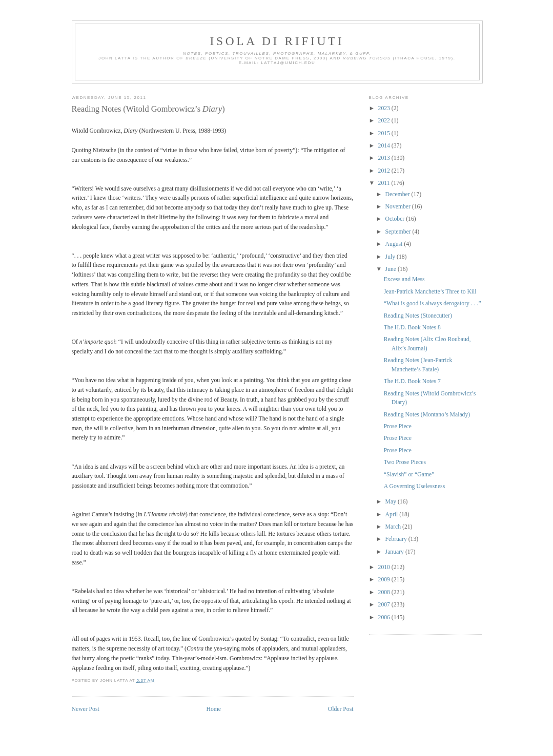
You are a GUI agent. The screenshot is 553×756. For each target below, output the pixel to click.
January (395, 552)
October (396, 219)
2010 (385, 567)
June (392, 269)
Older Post (341, 709)
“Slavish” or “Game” (409, 475)
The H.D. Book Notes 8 (412, 328)
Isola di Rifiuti (277, 41)
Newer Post (86, 709)
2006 (385, 617)
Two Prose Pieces (405, 462)
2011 (385, 183)
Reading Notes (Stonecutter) (418, 316)
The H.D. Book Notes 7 (412, 381)
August (395, 244)
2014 (385, 146)
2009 (385, 580)
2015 (385, 133)
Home (213, 709)
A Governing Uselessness (414, 486)
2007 (385, 605)
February (397, 539)
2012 (385, 171)
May (392, 502)
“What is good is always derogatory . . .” (433, 303)
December (398, 194)
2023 (385, 108)
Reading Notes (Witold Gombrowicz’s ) (148, 109)
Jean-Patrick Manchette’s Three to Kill (430, 292)
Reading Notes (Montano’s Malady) (427, 415)
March (394, 527)
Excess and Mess (404, 279)
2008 (385, 592)
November (399, 207)
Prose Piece (398, 426)
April (393, 514)
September (399, 232)
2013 (385, 158)
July (391, 257)
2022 (385, 121)
